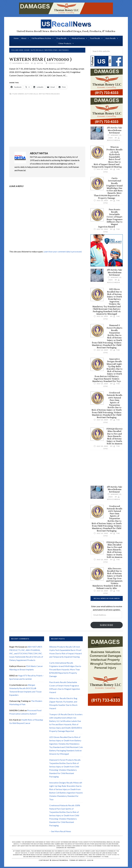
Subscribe (107, 625)
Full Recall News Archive (41, 38)
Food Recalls (95, 38)
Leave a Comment (57, 63)
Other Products (65, 43)
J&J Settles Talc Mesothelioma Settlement (115, 130)
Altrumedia (62, 860)
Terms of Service (78, 860)
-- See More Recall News (60, 831)
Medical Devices (78, 38)
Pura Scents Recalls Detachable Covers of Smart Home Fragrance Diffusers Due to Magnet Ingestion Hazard (110, 218)
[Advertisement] (47, 121)
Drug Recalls (61, 38)
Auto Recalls (111, 38)
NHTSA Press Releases (49, 94)
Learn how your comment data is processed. (63, 252)
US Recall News (66, 24)
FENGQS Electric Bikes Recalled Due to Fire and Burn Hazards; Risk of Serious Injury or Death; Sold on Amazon (115, 436)
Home (16, 38)
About (24, 38)
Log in (90, 860)
